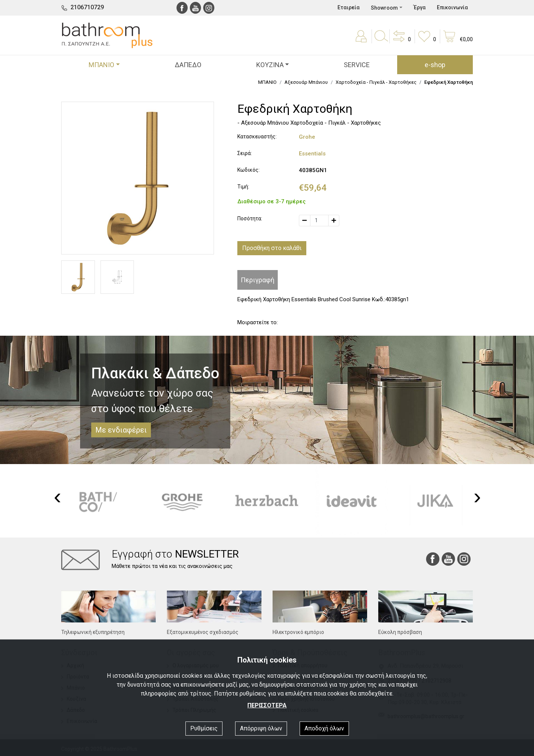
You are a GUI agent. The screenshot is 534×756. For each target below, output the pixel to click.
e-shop (435, 65)
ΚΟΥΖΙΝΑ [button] (270, 65)
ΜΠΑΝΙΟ (267, 82)
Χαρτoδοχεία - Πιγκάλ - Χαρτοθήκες (376, 82)
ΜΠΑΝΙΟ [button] (101, 65)
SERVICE (357, 65)
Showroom (384, 8)
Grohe (307, 137)
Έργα (420, 7)
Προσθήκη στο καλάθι (272, 248)
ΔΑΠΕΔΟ (188, 65)
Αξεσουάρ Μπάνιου (306, 82)
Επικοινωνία (452, 7)
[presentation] (57, 496)
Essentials (312, 154)
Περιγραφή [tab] (258, 280)
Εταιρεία (349, 7)
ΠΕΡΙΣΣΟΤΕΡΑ (267, 705)
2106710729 (87, 7)
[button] (401, 42)
